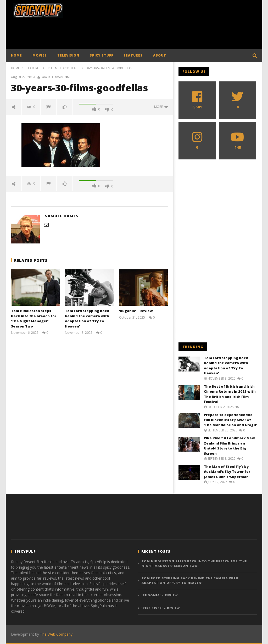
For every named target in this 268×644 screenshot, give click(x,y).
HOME (16, 55)
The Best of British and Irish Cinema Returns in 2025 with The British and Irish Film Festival (230, 394)
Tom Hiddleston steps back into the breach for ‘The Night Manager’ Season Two (34, 318)
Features (33, 68)
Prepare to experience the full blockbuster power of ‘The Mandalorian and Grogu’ (230, 420)
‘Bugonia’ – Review (136, 311)
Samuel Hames (52, 77)
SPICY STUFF (102, 55)
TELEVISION (68, 55)
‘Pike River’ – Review (161, 608)
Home (15, 68)
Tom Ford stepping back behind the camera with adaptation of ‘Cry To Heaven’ (87, 318)
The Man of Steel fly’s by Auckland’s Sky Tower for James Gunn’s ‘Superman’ (227, 472)
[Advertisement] (134, 35)
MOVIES (40, 55)
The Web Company (56, 634)
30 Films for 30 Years (63, 68)
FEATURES (133, 55)
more (161, 107)
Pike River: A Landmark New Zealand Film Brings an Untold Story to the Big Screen (229, 446)
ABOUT (160, 55)
